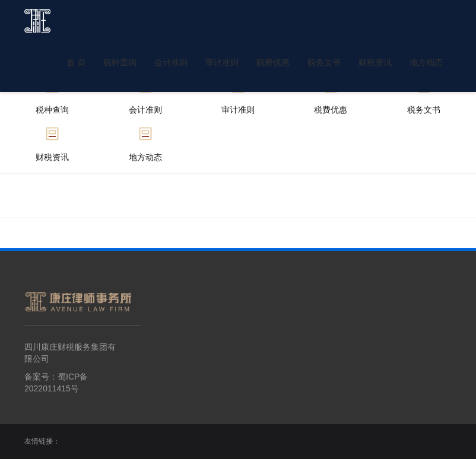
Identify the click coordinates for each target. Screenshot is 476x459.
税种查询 (120, 62)
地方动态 (426, 62)
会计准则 (171, 62)
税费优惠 (273, 62)
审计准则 (222, 62)
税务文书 (324, 62)
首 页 (76, 62)
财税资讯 (375, 62)
